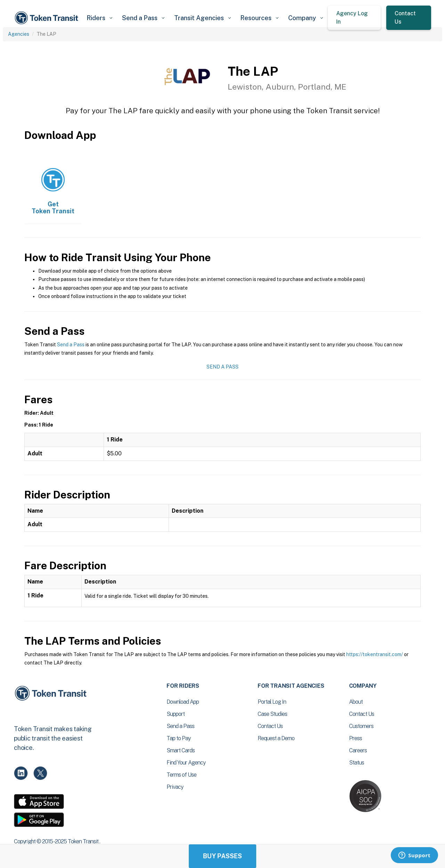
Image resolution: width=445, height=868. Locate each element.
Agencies (19, 34)
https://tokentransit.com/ (375, 654)
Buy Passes (222, 856)
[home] (48, 18)
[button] (99, 18)
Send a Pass (71, 345)
